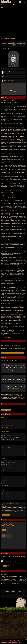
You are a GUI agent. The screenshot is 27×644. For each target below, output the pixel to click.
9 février (21, 72)
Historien (11, 437)
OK (13, 46)
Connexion (25, 3)
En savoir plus (13, 45)
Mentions (21, 595)
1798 (15, 72)
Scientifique (16, 437)
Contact (16, 596)
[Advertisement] (13, 23)
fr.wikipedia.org (7, 337)
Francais (6, 72)
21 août (12, 72)
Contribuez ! (14, 91)
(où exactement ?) (11, 80)
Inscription (25, 1)
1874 (24, 72)
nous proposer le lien (13, 579)
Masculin (7, 427)
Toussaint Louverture (6, 280)
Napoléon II (10, 286)
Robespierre (19, 300)
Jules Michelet (12, 38)
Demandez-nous (6, 515)
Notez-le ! (13, 65)
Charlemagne (20, 118)
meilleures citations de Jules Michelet (16, 397)
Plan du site (12, 596)
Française (14, 423)
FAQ (18, 595)
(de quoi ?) (16, 76)
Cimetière (6, 38)
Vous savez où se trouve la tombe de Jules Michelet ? (12, 353)
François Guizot (19, 155)
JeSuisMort (7, 2)
